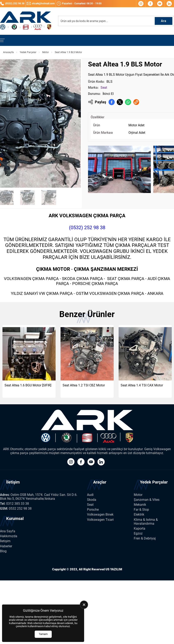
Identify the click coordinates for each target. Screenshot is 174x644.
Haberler (6, 546)
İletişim (5, 541)
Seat (104, 88)
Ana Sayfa (8, 531)
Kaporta (140, 528)
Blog (3, 551)
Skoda (92, 500)
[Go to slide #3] (27, 198)
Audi (90, 495)
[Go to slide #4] (49, 198)
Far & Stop (141, 510)
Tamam (43, 634)
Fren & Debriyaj (145, 538)
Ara (164, 21)
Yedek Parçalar (28, 52)
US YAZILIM (114, 569)
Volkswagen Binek (100, 514)
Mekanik (140, 505)
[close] (84, 605)
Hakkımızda (9, 536)
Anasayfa (8, 52)
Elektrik (139, 514)
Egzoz (138, 533)
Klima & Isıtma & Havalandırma (146, 522)
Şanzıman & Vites (147, 500)
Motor (46, 52)
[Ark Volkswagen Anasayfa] (26, 21)
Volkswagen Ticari (100, 520)
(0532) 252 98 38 (87, 228)
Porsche (93, 510)
